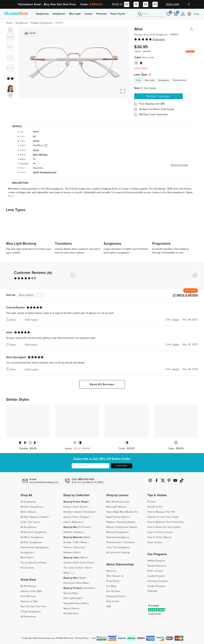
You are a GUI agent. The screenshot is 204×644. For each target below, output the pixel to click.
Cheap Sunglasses (31, 612)
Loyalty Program (156, 576)
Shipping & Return (116, 596)
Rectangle (90, 512)
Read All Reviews (102, 384)
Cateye (67, 507)
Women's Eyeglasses (32, 507)
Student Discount (157, 566)
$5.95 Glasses (28, 586)
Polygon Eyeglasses (42, 23)
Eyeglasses (42, 14)
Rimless (78, 532)
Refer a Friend (155, 571)
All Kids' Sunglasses (31, 542)
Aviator (78, 512)
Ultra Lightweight (72, 598)
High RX (36, 172)
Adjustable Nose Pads (48, 172)
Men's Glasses (28, 512)
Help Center (113, 601)
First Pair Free (28, 596)
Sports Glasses (71, 608)
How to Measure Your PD (161, 512)
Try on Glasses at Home (34, 563)
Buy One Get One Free (33, 607)
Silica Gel (79, 547)
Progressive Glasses (127, 527)
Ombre (79, 568)
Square (67, 517)
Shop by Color (71, 558)
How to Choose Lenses (160, 532)
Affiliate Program (156, 561)
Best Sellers (27, 558)
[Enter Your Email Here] (90, 466)
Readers (111, 522)
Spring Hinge (70, 593)
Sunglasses (59, 14)
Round (83, 507)
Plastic (84, 542)
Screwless (89, 588)
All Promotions (28, 617)
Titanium (68, 547)
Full (34, 136)
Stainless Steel (71, 553)
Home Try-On (118, 14)
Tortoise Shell (71, 563)
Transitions (129, 542)
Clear (139, 80)
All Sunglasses (28, 527)
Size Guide (150, 88)
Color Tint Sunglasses (118, 547)
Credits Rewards (156, 586)
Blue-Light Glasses (116, 507)
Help (197, 14)
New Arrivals (27, 547)
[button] (195, 275)
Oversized (69, 583)
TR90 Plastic (43, 155)
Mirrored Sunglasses (118, 532)
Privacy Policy (82, 638)
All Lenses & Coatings (118, 553)
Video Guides (155, 542)
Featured (101, 14)
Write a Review (187, 295)
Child (24, 522)
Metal (35, 155)
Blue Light (75, 14)
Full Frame (85, 527)
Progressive (24, 163)
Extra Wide (82, 583)
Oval (75, 507)
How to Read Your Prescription (164, 527)
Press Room (113, 581)
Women (36, 150)
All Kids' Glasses (29, 517)
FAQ (109, 607)
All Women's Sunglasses (34, 532)
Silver (88, 568)
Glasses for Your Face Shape (163, 517)
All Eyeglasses (28, 502)
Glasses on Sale (29, 601)
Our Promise (113, 591)
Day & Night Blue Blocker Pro (122, 512)
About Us (111, 571)
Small (82, 578)
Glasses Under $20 (31, 591)
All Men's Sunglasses (32, 537)
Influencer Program (158, 581)
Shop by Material (73, 537)
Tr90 (76, 542)
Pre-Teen (33, 522)
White (66, 573)
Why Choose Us (115, 576)
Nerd (11, 196)
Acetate (67, 542)
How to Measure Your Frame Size (165, 522)
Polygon (36, 141)
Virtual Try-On (155, 507)
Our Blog (111, 586)
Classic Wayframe (73, 522)
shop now (172, 4)
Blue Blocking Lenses (118, 502)
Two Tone (68, 568)
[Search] (151, 14)
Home (9, 23)
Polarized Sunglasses (118, 537)
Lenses (88, 14)
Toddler (44, 517)
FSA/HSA (152, 591)
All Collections (71, 614)
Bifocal (23, 159)
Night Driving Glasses (118, 517)
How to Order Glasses (159, 537)
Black (84, 558)
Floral (90, 563)
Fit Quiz (152, 502)
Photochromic (180, 80)
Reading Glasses (126, 522)
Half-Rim (68, 532)
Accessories (27, 568)
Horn (76, 517)
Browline (68, 512)
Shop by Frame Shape (76, 502)
